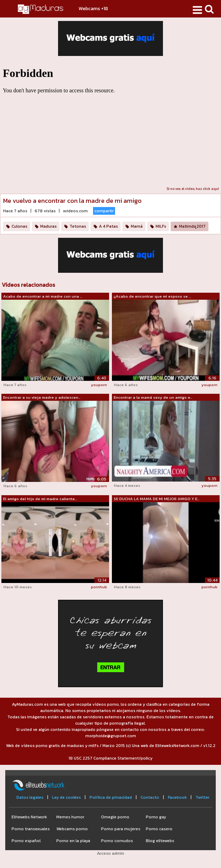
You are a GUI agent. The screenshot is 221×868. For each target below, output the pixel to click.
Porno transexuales (31, 829)
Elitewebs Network (29, 817)
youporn (99, 385)
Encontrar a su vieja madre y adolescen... (42, 397)
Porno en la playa (73, 841)
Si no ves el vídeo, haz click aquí (193, 189)
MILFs (161, 226)
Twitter (202, 797)
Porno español (26, 841)
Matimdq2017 (192, 226)
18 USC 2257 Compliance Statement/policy (110, 758)
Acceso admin (110, 853)
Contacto (150, 797)
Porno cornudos (117, 841)
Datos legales (30, 797)
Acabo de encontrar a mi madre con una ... (43, 296)
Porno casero (159, 829)
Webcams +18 (93, 9)
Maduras (48, 226)
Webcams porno (72, 829)
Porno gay (156, 817)
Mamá (137, 226)
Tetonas (78, 226)
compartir (104, 211)
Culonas (19, 226)
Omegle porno (115, 817)
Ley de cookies (66, 797)
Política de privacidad (111, 797)
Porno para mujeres (121, 829)
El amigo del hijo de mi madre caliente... (40, 499)
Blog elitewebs (160, 841)
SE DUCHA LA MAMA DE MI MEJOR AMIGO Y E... (156, 499)
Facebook (177, 797)
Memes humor (70, 817)
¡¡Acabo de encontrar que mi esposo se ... (152, 296)
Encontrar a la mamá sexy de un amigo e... (153, 397)
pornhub (99, 587)
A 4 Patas (108, 226)
